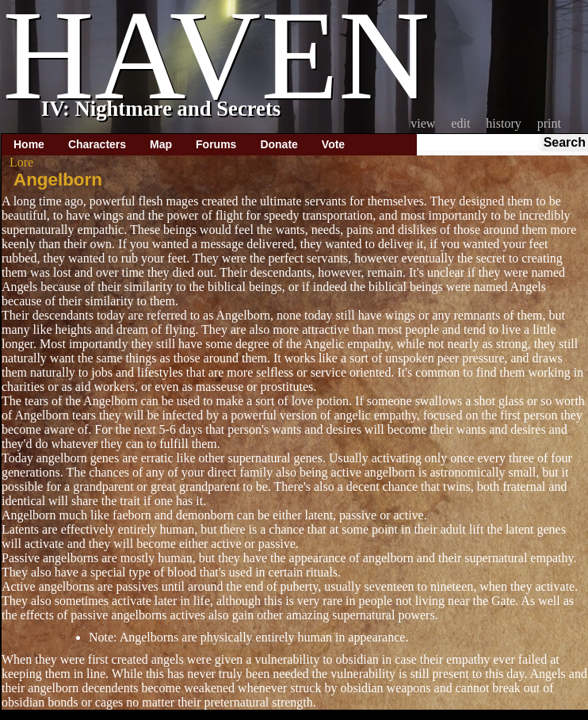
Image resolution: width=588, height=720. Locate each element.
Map (161, 144)
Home (29, 144)
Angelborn (58, 180)
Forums (216, 144)
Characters (97, 144)
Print (549, 123)
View (423, 123)
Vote (333, 144)
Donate (279, 144)
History (503, 123)
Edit (460, 123)
